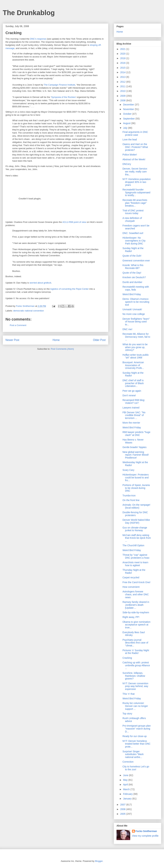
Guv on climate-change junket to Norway (135, 529)
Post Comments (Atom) (62, 349)
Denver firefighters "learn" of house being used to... (136, 322)
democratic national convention (29, 311)
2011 (123, 86)
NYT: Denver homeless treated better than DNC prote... (136, 744)
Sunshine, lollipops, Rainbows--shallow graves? (134, 676)
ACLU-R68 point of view (74, 222)
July (125, 128)
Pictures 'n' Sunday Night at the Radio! (136, 652)
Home (56, 340)
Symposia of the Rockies (63, 97)
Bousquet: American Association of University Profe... (133, 365)
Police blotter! (130, 155)
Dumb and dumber (132, 282)
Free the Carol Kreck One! (136, 582)
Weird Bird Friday (132, 294)
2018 (123, 58)
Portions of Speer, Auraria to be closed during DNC (136, 488)
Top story (127, 714)
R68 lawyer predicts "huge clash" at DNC (136, 434)
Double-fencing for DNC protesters (135, 514)
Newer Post (12, 340)
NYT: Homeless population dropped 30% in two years (137, 182)
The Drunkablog (29, 13)
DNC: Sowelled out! (133, 233)
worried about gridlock (40, 283)
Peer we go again (132, 391)
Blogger (99, 861)
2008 (123, 100)
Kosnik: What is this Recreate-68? (133, 267)
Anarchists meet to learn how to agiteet (135, 564)
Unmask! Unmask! (132, 309)
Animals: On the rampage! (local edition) (136, 506)
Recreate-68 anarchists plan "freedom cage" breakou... (135, 203)
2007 (123, 805)
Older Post (99, 340)
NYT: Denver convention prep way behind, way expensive (135, 686)
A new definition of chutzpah (132, 219)
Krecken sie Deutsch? (134, 277)
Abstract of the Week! (134, 159)
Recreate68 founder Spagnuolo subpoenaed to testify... (136, 192)
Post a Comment (18, 325)
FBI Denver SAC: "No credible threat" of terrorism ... (134, 415)
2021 (123, 49)
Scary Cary (128, 470)
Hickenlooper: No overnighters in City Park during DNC (134, 241)
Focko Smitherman (146, 831)
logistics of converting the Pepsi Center (70, 289)
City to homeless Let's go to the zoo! (136, 768)
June (126, 775)
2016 (123, 63)
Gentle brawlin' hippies (134, 447)
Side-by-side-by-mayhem (136, 612)
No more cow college (134, 314)
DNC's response (38, 39)
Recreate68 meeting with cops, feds (136, 288)
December (129, 105)
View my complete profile (145, 836)
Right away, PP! (131, 617)
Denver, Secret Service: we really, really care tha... (135, 172)
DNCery (127, 164)
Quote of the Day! (132, 273)
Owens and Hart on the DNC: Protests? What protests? (135, 147)
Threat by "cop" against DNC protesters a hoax (136, 556)
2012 (123, 82)
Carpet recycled (131, 577)
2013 (123, 77)
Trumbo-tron (129, 496)
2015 (123, 68)
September (129, 119)
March (127, 789)
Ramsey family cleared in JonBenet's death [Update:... (136, 605)
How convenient (131, 587)
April (126, 785)
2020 (123, 54)
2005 (123, 814)
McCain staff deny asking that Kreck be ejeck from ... (137, 538)
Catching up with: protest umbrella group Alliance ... (136, 665)
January (128, 799)
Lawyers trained (131, 408)
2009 (123, 96)
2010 (123, 91)
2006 (123, 809)
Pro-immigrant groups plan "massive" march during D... (137, 729)
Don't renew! (129, 395)
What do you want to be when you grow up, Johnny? (135, 347)
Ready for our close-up (135, 736)
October (128, 114)
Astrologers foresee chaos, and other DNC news (136, 594)
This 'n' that (129, 694)
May (126, 780)
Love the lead (130, 140)
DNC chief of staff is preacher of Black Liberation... (133, 383)
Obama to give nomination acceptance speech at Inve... (136, 625)
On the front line (131, 500)
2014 (123, 72)
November (129, 109)
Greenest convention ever (136, 261)
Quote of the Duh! (132, 256)
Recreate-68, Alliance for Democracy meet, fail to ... (136, 337)
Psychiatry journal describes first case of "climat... (135, 643)
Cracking (127, 658)
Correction (128, 762)
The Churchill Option (133, 545)
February (128, 794)
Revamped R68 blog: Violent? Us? (134, 402)
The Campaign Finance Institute (59, 85)
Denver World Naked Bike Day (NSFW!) (136, 521)
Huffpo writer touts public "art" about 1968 (136, 356)
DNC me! (127, 329)
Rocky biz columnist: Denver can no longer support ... (135, 706)
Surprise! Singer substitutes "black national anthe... (133, 754)
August (127, 123)
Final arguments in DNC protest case (135, 133)
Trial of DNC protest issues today (133, 212)
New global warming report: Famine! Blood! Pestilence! (136, 455)
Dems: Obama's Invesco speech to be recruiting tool (136, 302)
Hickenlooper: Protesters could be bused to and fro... (136, 478)
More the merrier (131, 423)
